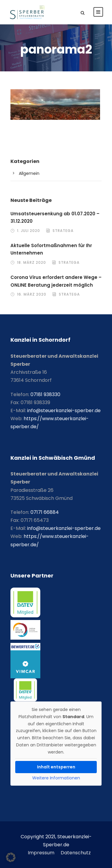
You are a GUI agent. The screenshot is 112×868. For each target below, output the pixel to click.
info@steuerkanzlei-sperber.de (64, 411)
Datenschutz (76, 853)
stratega (63, 231)
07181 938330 (45, 394)
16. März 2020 (32, 294)
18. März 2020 (32, 262)
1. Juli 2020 (29, 231)
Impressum (41, 853)
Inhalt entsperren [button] (56, 767)
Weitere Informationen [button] (56, 778)
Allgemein (29, 173)
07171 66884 (45, 512)
